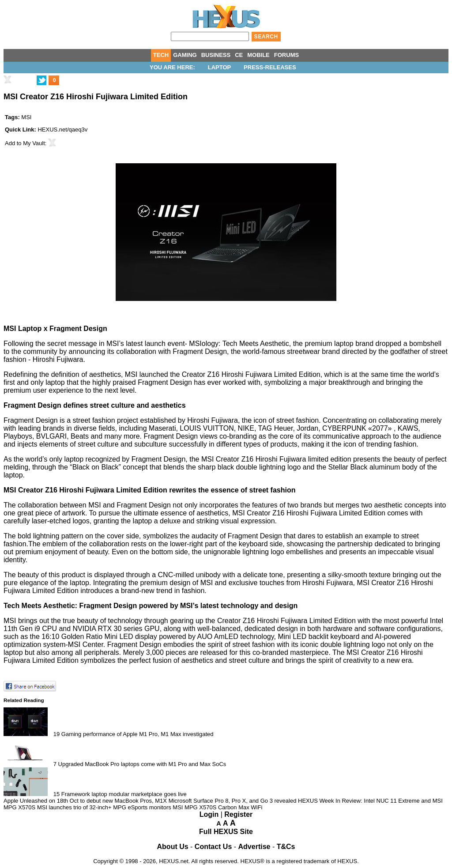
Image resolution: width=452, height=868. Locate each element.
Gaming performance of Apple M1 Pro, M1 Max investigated (137, 734)
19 (56, 734)
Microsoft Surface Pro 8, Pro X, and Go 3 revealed (233, 801)
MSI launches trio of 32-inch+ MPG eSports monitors (104, 807)
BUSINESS (216, 55)
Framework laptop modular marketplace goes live (124, 794)
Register (238, 814)
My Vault (34, 143)
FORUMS (286, 55)
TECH (161, 55)
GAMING (185, 55)
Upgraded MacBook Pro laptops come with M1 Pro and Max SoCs (142, 764)
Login (209, 814)
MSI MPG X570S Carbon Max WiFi (217, 807)
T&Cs (286, 847)
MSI (26, 117)
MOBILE (258, 55)
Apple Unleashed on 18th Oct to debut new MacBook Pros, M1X (85, 801)
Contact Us (213, 847)
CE (239, 55)
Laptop (220, 67)
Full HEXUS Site (226, 832)
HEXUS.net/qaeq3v (62, 130)
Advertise (254, 847)
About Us (173, 847)
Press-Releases (270, 67)
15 (56, 794)
